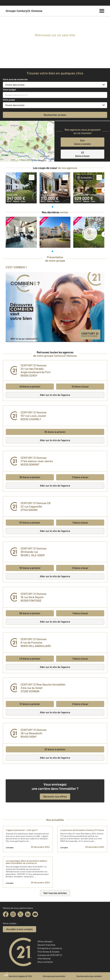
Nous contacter (45, 962)
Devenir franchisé (46, 945)
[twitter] (20, 914)
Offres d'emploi (45, 941)
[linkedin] (28, 914)
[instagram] (13, 914)
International (44, 958)
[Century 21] (24, 11)
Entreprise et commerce (50, 948)
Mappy (23, 160)
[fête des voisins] (55, 63)
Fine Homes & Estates (49, 952)
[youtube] (35, 914)
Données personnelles (54, 976)
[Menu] (102, 10)
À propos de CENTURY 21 (50, 955)
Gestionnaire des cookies (89, 976)
